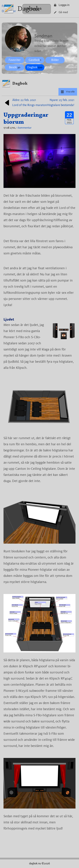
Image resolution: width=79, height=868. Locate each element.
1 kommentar (24, 128)
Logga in (62, 5)
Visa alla (68, 92)
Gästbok (35, 60)
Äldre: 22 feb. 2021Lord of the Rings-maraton (25, 103)
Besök (15, 67)
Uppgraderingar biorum (26, 118)
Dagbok (29, 9)
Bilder (55, 60)
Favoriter (15, 60)
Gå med (61, 12)
